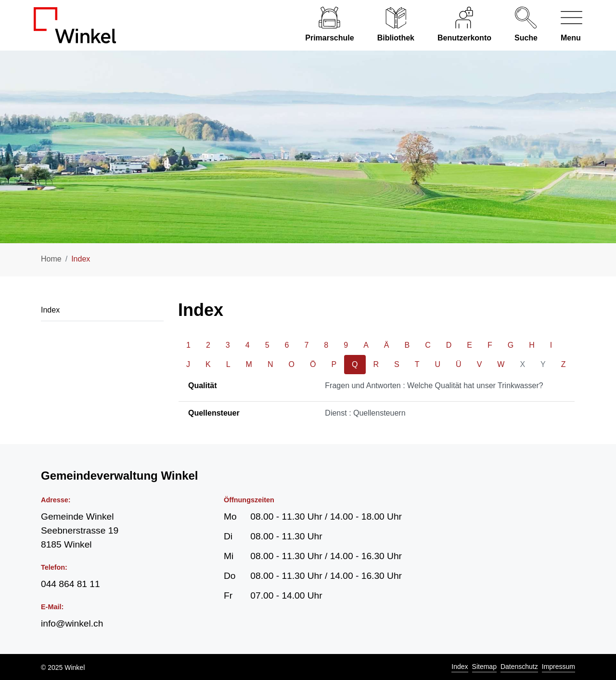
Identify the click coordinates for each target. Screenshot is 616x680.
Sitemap (484, 667)
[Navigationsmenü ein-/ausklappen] (566, 25)
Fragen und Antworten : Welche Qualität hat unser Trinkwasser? (434, 386)
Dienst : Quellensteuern (365, 413)
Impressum (558, 667)
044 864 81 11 (71, 584)
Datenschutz (519, 667)
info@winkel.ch (72, 623)
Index (460, 667)
